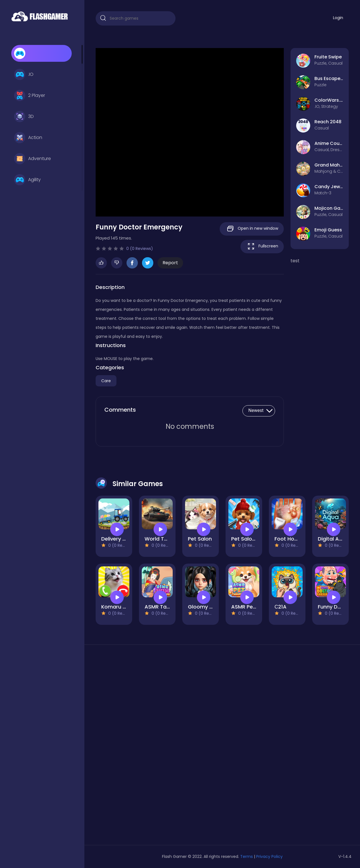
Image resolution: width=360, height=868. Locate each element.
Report (170, 263)
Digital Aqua (333, 539)
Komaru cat (116, 607)
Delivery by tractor (125, 539)
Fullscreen (262, 246)
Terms (247, 856)
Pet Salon (200, 539)
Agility (27, 180)
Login (338, 18)
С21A (281, 607)
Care (106, 381)
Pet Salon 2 (245, 539)
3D (24, 117)
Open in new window (252, 229)
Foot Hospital (291, 539)
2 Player (30, 95)
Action (28, 138)
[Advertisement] (136, 747)
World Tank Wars (166, 539)
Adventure (32, 159)
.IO (24, 74)
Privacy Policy (269, 856)
